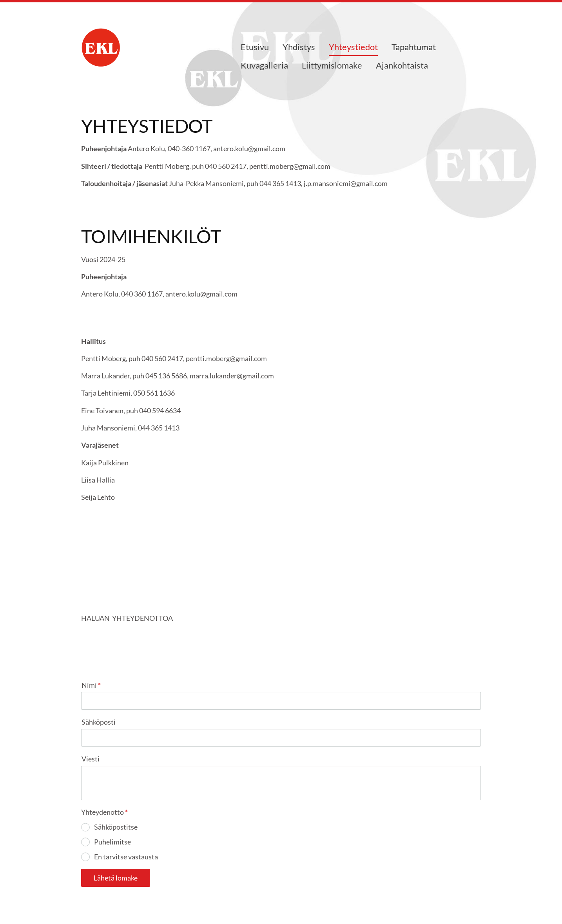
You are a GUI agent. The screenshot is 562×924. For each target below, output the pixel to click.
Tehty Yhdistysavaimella (456, 897)
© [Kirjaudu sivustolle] (85, 897)
